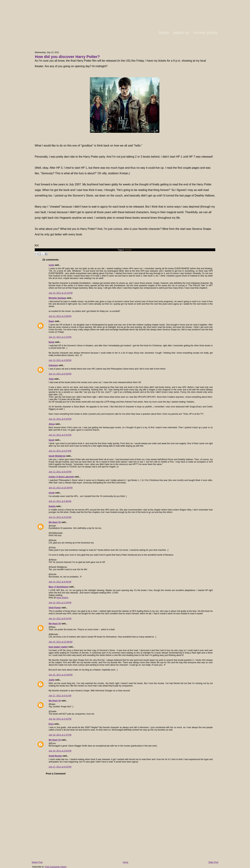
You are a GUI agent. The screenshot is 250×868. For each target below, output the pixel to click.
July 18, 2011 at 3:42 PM (60, 719)
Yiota (51, 379)
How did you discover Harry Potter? (67, 57)
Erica (51, 724)
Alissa (52, 424)
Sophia (52, 506)
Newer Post (37, 862)
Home (126, 862)
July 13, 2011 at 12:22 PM (61, 293)
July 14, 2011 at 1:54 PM (60, 603)
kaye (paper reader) (58, 647)
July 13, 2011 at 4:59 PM (60, 360)
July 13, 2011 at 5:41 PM (60, 435)
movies (128, 250)
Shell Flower (55, 608)
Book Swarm (62, 598)
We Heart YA (55, 522)
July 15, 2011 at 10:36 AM (61, 642)
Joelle (52, 680)
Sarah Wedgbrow (57, 456)
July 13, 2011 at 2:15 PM (60, 337)
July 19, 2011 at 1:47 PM (60, 735)
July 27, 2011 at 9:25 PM (60, 767)
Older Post (213, 862)
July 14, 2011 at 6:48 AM (60, 501)
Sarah (51, 440)
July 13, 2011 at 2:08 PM (60, 316)
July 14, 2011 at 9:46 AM (60, 582)
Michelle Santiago (57, 298)
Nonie (51, 342)
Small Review (55, 756)
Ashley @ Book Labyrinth (61, 477)
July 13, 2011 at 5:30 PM (60, 374)
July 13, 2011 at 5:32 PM (60, 419)
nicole (52, 493)
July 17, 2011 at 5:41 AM (60, 696)
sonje (51, 265)
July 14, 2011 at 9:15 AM (60, 517)
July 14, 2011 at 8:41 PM (60, 619)
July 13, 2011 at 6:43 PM (60, 472)
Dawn (51, 321)
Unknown (53, 365)
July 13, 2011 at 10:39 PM (61, 488)
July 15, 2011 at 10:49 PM (61, 675)
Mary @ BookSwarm (59, 587)
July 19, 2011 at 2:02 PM (60, 751)
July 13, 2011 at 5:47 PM (60, 451)
